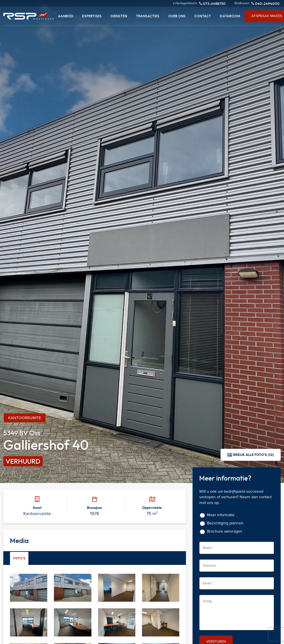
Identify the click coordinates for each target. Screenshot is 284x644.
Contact (203, 16)
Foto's (19, 558)
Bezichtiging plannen (225, 523)
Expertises (92, 16)
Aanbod (66, 16)
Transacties (148, 16)
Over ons (177, 16)
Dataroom (230, 16)
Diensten (119, 16)
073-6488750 (212, 3)
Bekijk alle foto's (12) (251, 455)
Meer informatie (221, 515)
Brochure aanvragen (225, 531)
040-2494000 (265, 3)
